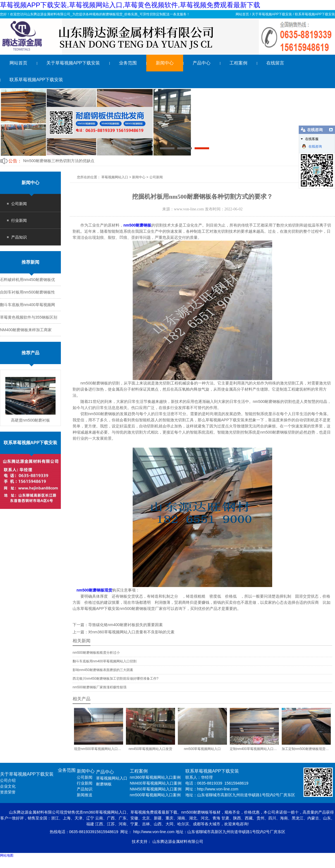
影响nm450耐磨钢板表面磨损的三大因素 (103, 670)
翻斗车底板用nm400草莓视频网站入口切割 (105, 661)
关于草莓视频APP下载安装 (272, 14)
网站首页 (242, 14)
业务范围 (128, 63)
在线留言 (275, 63)
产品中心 (202, 63)
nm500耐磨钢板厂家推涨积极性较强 (100, 687)
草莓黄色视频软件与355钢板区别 (29, 317)
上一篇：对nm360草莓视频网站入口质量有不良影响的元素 (124, 632)
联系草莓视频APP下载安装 (315, 14)
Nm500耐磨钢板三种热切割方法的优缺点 (59, 161)
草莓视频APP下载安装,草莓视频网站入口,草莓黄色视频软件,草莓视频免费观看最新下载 (130, 5)
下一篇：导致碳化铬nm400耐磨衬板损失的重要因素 (118, 625)
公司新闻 (19, 204)
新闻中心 (165, 63)
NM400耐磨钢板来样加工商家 (26, 330)
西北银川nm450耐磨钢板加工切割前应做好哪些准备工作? (115, 679)
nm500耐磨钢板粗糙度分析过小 (96, 653)
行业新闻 (19, 220)
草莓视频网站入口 (115, 177)
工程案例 (238, 63)
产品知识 (19, 237)
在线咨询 (312, 146)
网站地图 (7, 855)
